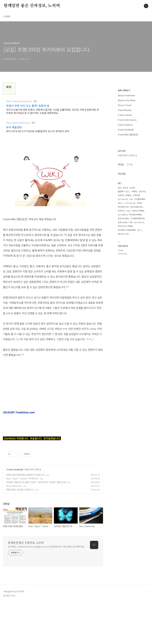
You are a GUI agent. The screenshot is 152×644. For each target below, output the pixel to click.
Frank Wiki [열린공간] (128, 135)
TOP (146, 634)
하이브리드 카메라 (125, 226)
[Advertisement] (53, 465)
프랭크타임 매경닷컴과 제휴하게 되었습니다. (26, 516)
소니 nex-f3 (123, 199)
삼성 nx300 (122, 222)
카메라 (134, 191)
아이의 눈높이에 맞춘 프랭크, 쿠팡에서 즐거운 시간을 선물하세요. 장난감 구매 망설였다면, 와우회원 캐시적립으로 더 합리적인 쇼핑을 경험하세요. (53, 111)
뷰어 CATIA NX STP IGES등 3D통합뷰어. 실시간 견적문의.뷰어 (38, 131)
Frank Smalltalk (15, 511)
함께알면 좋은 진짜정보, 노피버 (32, 6)
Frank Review (125, 110)
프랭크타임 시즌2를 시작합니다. (20, 531)
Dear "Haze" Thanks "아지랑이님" (23, 520)
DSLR (125, 188)
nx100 (132, 188)
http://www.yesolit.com (18, 123)
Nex (120, 188)
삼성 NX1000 (123, 218)
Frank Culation (125, 125)
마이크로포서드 (137, 207)
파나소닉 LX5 (123, 234)
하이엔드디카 (123, 207)
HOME (7, 16)
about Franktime (126, 95)
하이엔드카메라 (135, 215)
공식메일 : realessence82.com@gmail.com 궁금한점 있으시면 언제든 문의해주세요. (46, 588)
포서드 (140, 203)
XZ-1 (140, 230)
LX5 (131, 199)
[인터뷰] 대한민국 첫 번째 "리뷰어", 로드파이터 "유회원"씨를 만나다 (36, 524)
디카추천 (136, 195)
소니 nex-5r (139, 222)
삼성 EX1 (142, 191)
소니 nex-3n (130, 203)
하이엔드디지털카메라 (127, 230)
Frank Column (125, 115)
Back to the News (127, 100)
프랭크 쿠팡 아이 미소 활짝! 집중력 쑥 (28, 106)
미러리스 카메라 (124, 195)
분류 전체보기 (124, 90)
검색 (139, 6)
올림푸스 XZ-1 (124, 191)
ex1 (128, 211)
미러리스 (121, 211)
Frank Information (127, 120)
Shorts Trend (124, 105)
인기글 (130, 164)
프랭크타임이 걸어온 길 (127, 155)
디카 (131, 222)
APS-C (121, 203)
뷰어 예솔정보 (14, 127)
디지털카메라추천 (137, 218)
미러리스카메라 (138, 211)
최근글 (121, 164)
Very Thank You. (14, 527)
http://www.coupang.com (19, 101)
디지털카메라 (140, 199)
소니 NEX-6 (123, 215)
